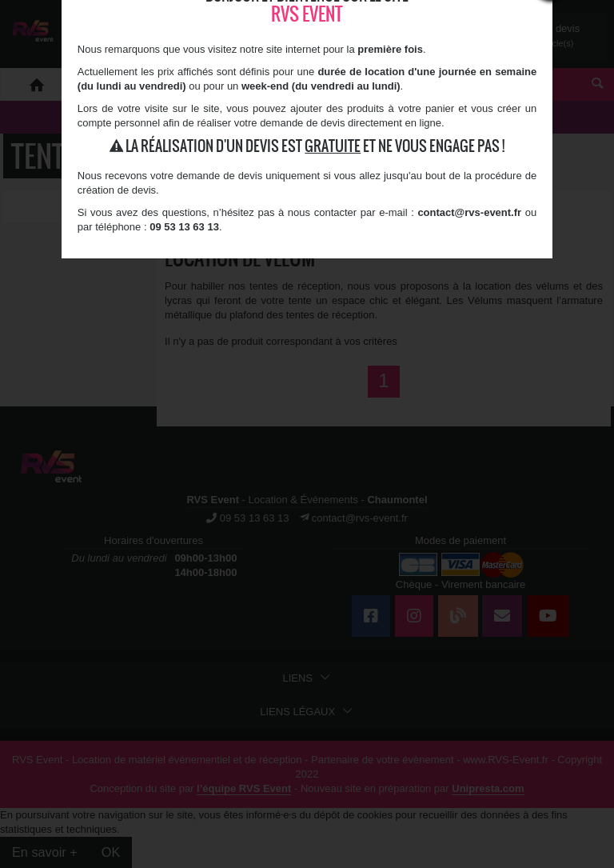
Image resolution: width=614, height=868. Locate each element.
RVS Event (307, 14)
